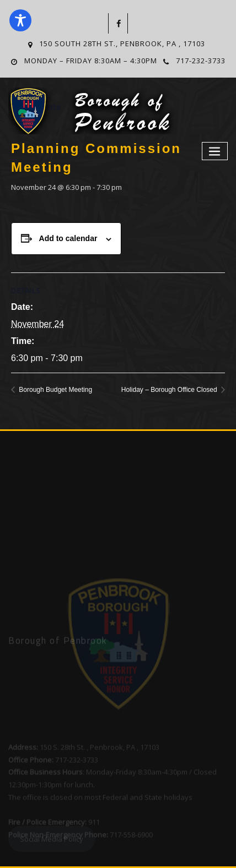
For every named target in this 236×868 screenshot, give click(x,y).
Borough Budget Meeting (55, 390)
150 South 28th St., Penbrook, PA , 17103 (122, 43)
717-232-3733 (201, 61)
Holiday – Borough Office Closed (170, 390)
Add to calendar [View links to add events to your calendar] (68, 238)
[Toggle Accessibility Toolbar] (20, 20)
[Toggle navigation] (215, 151)
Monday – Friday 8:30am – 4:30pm (91, 61)
